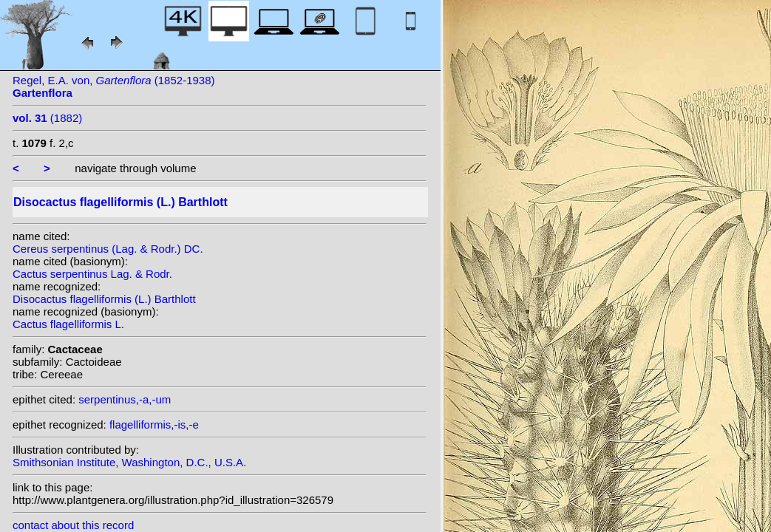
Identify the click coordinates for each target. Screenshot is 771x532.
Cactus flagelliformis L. (68, 324)
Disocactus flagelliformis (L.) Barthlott (104, 299)
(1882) (47, 118)
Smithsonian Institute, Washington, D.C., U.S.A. (129, 462)
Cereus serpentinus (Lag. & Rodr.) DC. (108, 249)
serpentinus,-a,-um (125, 399)
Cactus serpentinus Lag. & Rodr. (92, 274)
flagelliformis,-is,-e (154, 424)
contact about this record (73, 525)
